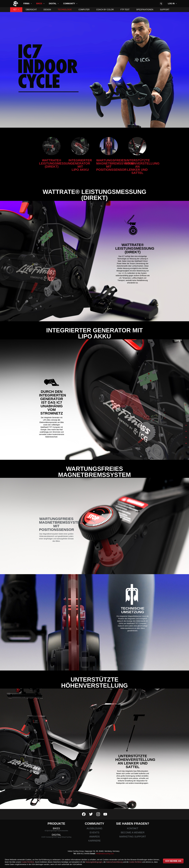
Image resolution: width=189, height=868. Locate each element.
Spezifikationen (145, 10)
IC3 (46, 831)
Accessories (64, 831)
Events (94, 832)
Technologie (65, 10)
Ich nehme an (173, 861)
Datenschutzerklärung (114, 862)
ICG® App (56, 837)
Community (69, 4)
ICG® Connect (47, 837)
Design (47, 10)
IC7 (15, 10)
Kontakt (133, 828)
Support (165, 10)
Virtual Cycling (66, 837)
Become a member (133, 832)
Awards (94, 837)
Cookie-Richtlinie (28, 862)
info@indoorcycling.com (105, 854)
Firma (26, 4)
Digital (53, 4)
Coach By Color (105, 10)
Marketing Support (133, 837)
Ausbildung (94, 828)
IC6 (53, 831)
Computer (84, 10)
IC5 (50, 831)
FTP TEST (125, 10)
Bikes (39, 4)
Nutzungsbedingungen (94, 862)
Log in (171, 4)
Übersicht (31, 10)
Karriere (94, 841)
